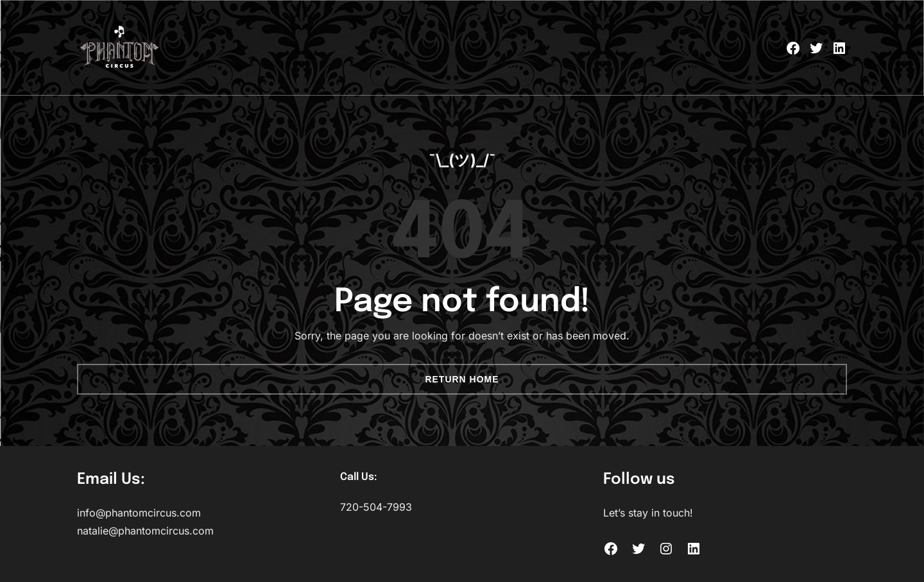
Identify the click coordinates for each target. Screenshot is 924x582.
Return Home (462, 379)
